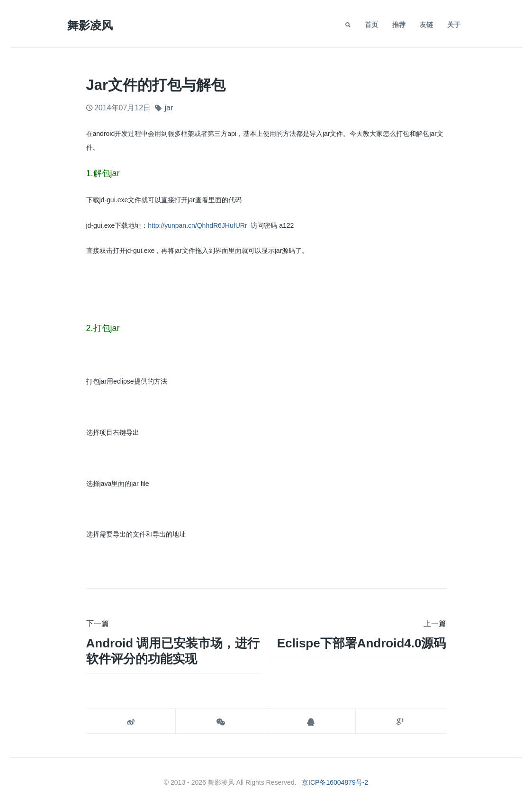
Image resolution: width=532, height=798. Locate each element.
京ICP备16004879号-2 (335, 782)
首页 (371, 25)
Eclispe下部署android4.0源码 (362, 643)
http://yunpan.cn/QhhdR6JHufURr (197, 225)
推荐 (399, 25)
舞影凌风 (90, 25)
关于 (454, 25)
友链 (426, 25)
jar (169, 108)
